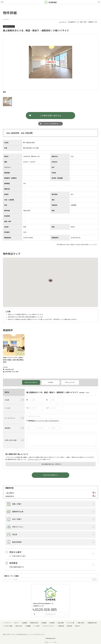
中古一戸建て (17, 519)
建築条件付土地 (18, 512)
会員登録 (25, 623)
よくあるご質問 (8, 626)
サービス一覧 (70, 623)
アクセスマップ (50, 614)
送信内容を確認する (51, 475)
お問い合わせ (2, 2)
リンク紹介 (37, 626)
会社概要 (28, 626)
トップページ (7, 623)
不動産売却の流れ (92, 623)
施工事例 (70, 626)
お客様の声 (61, 626)
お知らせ (78, 626)
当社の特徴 (61, 623)
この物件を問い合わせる (50, 115)
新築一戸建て (17, 504)
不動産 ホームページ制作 (51, 642)
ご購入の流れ (81, 623)
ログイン (17, 623)
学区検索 (52, 623)
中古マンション (18, 527)
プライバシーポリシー (34, 459)
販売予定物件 (17, 542)
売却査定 (44, 623)
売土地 (15, 534)
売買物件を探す (34, 623)
